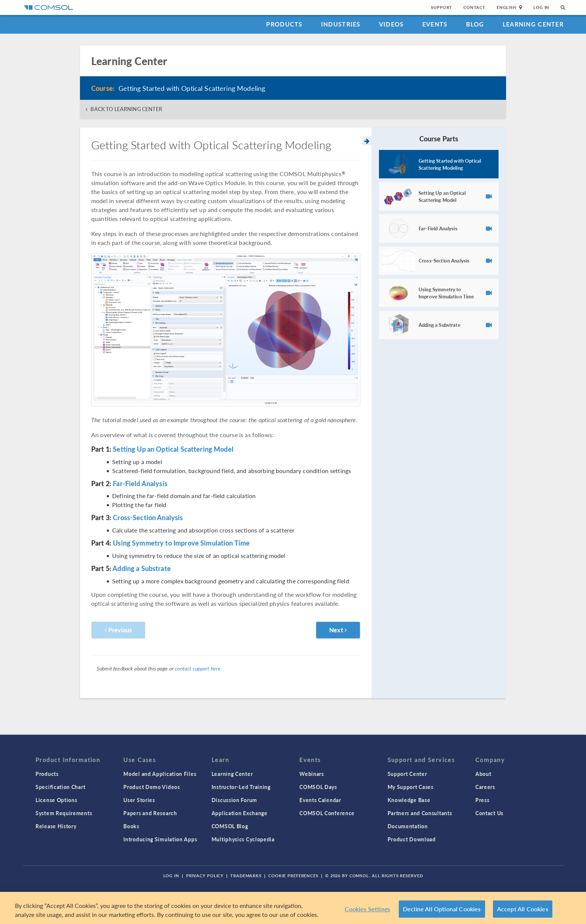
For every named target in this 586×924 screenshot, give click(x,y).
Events (435, 24)
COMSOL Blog (230, 826)
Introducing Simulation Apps (160, 839)
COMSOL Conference (327, 813)
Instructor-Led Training (241, 787)
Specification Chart (60, 787)
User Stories (139, 800)
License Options (56, 800)
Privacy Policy (205, 876)
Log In (541, 7)
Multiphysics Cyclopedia (243, 839)
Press (482, 800)
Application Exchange (240, 813)
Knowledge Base (409, 800)
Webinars (312, 774)
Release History (56, 826)
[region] (293, 908)
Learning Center (533, 24)
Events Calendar (320, 800)
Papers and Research (150, 813)
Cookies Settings (367, 909)
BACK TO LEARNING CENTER (126, 109)
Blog (475, 24)
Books (131, 826)
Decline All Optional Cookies (442, 909)
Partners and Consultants (420, 813)
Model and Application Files (160, 774)
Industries (341, 24)
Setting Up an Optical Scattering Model (173, 449)
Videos (391, 24)
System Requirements (64, 813)
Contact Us (489, 813)
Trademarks (246, 876)
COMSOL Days (318, 787)
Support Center (407, 774)
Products (284, 24)
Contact (474, 7)
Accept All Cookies (523, 909)
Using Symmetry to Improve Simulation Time (181, 543)
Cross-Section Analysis (148, 517)
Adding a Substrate (142, 568)
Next (338, 630)
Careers (485, 787)
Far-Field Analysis (140, 483)
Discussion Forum (234, 800)
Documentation (408, 826)
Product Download (412, 839)
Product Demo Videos (152, 787)
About (483, 774)
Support (442, 7)
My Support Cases (411, 787)
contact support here (198, 668)
